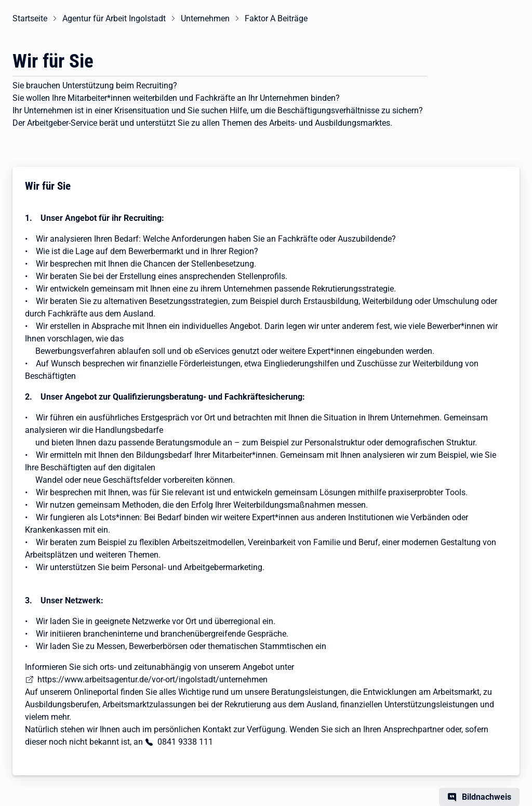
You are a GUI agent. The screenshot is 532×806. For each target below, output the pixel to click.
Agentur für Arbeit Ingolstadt (114, 18)
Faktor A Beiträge (276, 18)
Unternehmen (205, 18)
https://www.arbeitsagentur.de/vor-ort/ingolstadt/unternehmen (152, 679)
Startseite (30, 18)
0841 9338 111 (185, 742)
